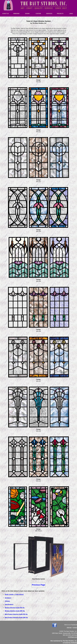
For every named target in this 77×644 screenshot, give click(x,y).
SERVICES (49, 14)
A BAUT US (5, 14)
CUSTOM (38, 14)
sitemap (69, 628)
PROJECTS (60, 14)
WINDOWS (16, 14)
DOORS (27, 14)
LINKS (71, 14)
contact (75, 628)
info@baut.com (72, 637)
